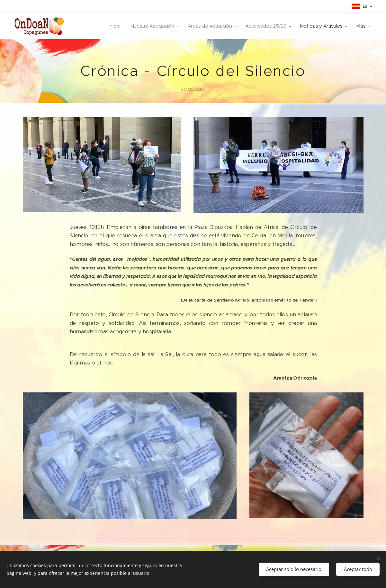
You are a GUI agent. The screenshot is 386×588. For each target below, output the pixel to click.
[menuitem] (86, 26)
